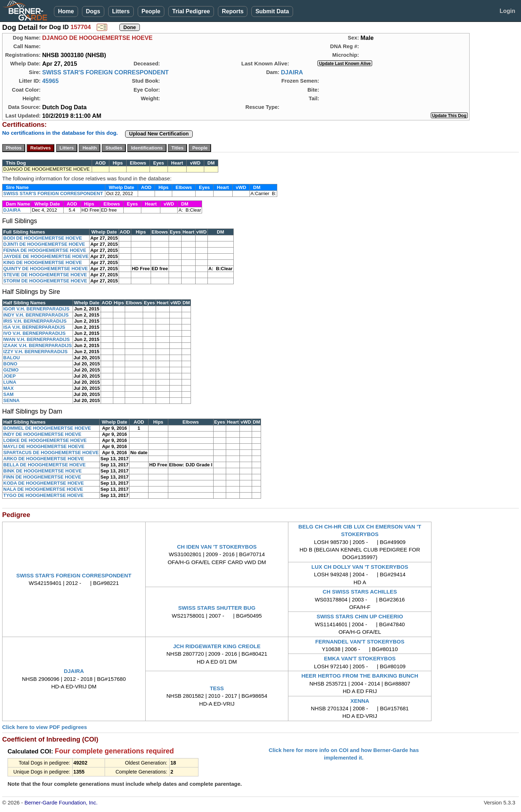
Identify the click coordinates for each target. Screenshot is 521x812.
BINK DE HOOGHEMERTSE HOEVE (42, 471)
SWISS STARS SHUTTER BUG (217, 608)
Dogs (93, 11)
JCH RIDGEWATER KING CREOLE (217, 646)
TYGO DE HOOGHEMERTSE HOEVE (43, 495)
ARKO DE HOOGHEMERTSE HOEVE (44, 459)
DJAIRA (292, 72)
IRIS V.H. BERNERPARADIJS (35, 321)
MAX (8, 388)
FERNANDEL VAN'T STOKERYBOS (360, 642)
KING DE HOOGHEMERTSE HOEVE (43, 262)
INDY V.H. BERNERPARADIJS (36, 315)
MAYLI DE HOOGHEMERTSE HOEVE (44, 446)
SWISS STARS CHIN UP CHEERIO (360, 616)
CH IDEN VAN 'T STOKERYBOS (217, 547)
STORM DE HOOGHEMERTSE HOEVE (45, 281)
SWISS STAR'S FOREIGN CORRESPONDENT (105, 72)
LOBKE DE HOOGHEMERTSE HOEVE (45, 440)
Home (66, 11)
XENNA (360, 701)
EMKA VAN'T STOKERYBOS (360, 658)
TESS (217, 688)
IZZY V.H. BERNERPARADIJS (35, 352)
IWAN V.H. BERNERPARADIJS (36, 339)
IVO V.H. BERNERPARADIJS (34, 333)
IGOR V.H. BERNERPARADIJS (36, 309)
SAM (8, 394)
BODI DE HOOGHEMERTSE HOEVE (43, 238)
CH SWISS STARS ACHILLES (360, 592)
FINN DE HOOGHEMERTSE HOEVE (42, 477)
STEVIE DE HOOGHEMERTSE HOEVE (45, 275)
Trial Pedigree (191, 11)
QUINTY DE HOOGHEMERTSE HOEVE (45, 269)
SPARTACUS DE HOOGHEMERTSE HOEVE (51, 453)
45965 (50, 81)
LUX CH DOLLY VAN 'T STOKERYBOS (360, 567)
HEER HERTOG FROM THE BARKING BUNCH (360, 676)
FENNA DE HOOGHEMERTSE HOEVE (45, 250)
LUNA (10, 382)
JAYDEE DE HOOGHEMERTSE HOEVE (46, 256)
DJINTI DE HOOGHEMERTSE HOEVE (44, 244)
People (151, 11)
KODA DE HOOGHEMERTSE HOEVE (44, 483)
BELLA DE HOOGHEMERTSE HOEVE (44, 465)
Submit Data (272, 11)
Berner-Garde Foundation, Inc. (61, 802)
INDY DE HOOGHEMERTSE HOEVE (42, 434)
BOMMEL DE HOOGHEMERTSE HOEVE (47, 428)
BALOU (12, 358)
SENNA (12, 400)
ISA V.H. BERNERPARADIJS (34, 327)
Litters (121, 11)
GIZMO (11, 370)
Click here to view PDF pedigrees (45, 727)
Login (507, 11)
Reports (233, 11)
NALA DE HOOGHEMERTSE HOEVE (43, 489)
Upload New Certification (159, 134)
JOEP (10, 376)
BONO (10, 364)
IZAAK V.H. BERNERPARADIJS (38, 345)
